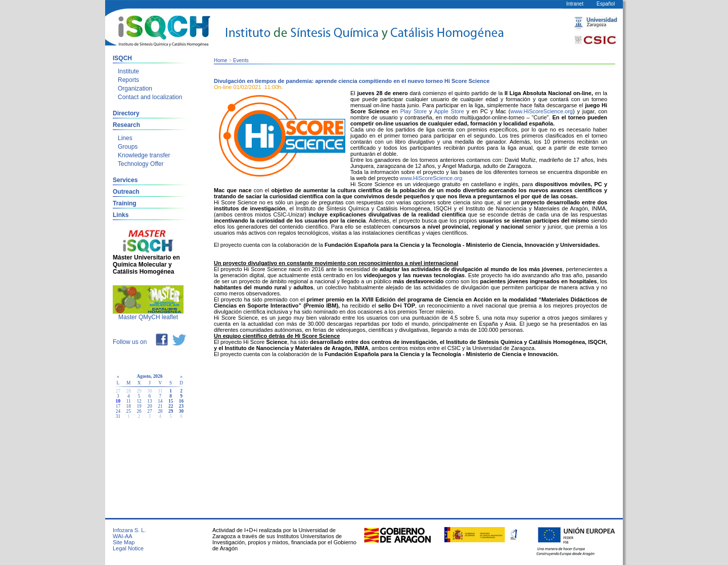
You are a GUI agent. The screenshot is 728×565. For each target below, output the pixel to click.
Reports (128, 80)
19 (139, 406)
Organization (135, 89)
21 (160, 406)
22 (171, 406)
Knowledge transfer (144, 155)
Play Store (414, 111)
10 (118, 401)
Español (606, 4)
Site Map (124, 542)
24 (118, 411)
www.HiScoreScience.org (541, 111)
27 (149, 411)
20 (149, 406)
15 (171, 401)
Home (221, 60)
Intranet (575, 4)
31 (118, 416)
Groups (128, 147)
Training (125, 203)
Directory (126, 113)
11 (129, 401)
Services (125, 180)
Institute (128, 71)
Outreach (126, 192)
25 (129, 411)
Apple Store (449, 111)
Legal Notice (128, 548)
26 (139, 411)
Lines (125, 138)
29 (171, 411)
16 (181, 401)
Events (241, 60)
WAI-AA (123, 536)
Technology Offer (141, 164)
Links (121, 215)
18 (129, 406)
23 (181, 406)
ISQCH (122, 58)
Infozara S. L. (129, 530)
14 (160, 401)
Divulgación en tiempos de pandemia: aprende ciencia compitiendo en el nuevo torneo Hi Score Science (352, 81)
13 (149, 401)
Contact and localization (150, 97)
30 (181, 411)
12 (139, 401)
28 (160, 411)
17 (118, 406)
